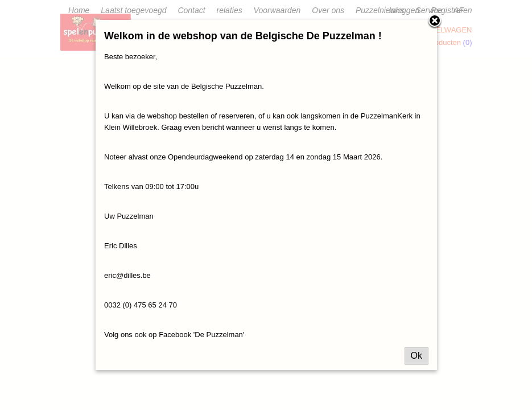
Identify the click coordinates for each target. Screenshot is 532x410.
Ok (416, 356)
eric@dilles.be (127, 275)
